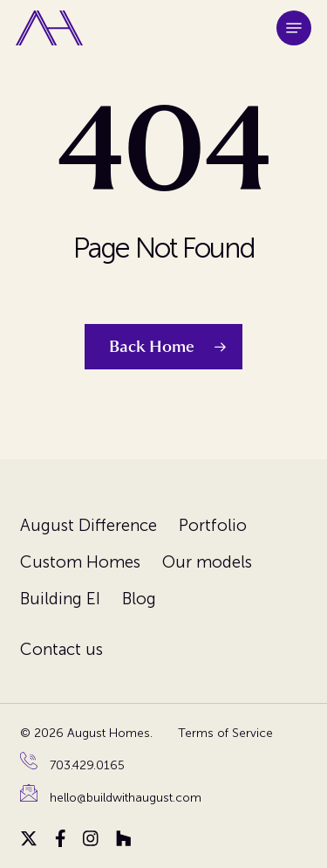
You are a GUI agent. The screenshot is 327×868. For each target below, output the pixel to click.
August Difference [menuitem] (89, 525)
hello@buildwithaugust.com (126, 798)
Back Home (151, 347)
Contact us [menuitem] (61, 649)
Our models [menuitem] (207, 562)
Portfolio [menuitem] (213, 525)
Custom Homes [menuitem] (80, 562)
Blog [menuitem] (139, 599)
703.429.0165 (87, 765)
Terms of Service (225, 733)
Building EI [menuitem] (60, 599)
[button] (294, 28)
